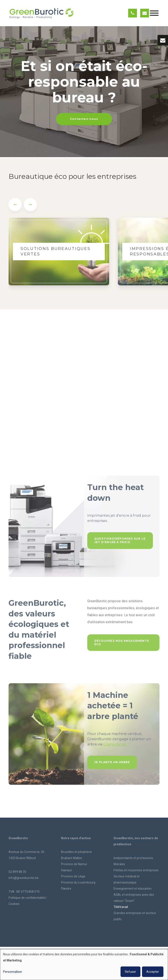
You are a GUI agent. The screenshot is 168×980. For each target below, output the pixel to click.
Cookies (14, 904)
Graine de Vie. (115, 746)
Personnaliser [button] (13, 972)
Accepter (153, 972)
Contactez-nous (84, 119)
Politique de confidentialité (27, 898)
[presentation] (15, 206)
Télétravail (121, 907)
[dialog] (84, 965)
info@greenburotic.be (24, 878)
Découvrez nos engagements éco (122, 644)
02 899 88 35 (17, 872)
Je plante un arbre (112, 764)
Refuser (130, 972)
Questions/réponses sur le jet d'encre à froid (120, 542)
